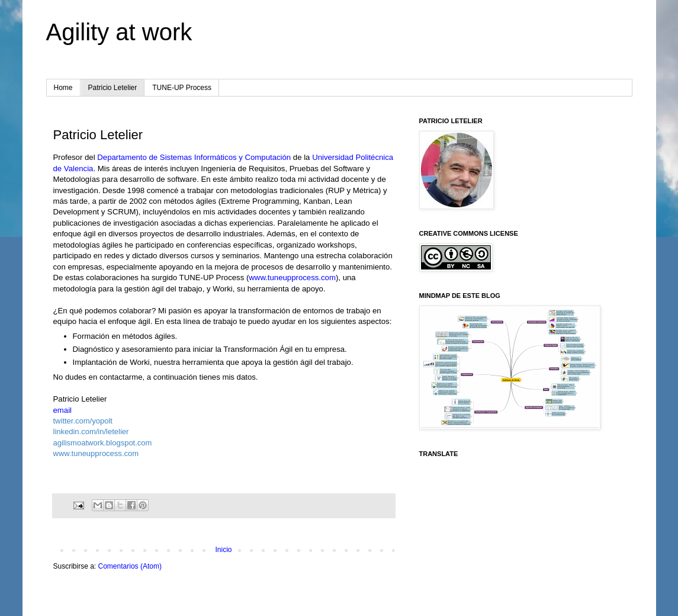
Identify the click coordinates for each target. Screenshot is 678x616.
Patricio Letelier (113, 88)
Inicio (223, 550)
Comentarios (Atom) (130, 566)
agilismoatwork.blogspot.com (103, 443)
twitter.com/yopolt (83, 421)
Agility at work (119, 32)
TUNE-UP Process (182, 88)
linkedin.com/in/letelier (91, 431)
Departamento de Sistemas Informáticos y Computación (194, 157)
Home (63, 88)
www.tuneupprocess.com (292, 277)
